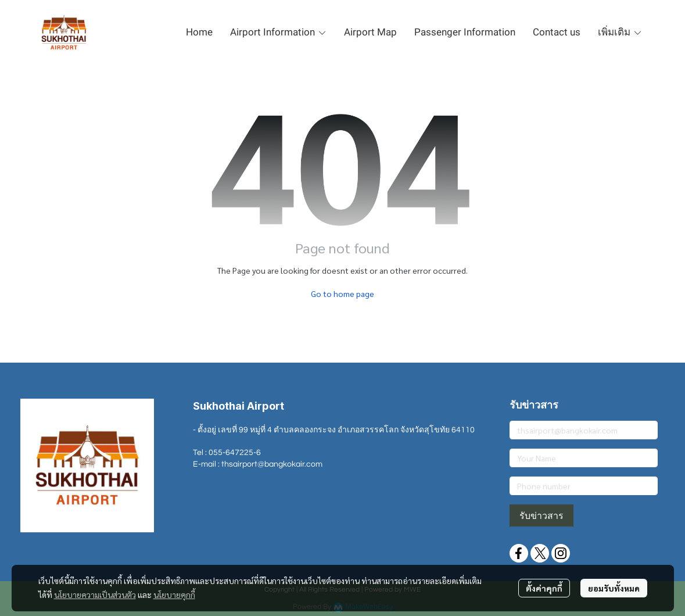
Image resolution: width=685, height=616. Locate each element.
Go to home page (342, 293)
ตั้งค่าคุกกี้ (544, 588)
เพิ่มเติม (620, 32)
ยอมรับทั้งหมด (614, 588)
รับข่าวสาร (541, 515)
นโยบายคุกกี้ (174, 594)
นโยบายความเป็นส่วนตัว (95, 594)
